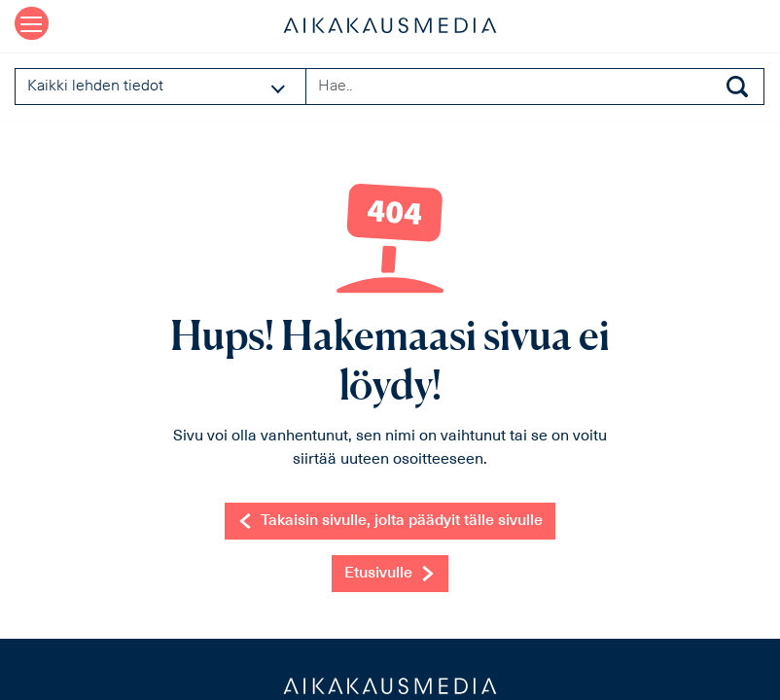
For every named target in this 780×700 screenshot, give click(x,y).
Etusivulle (390, 574)
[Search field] (535, 87)
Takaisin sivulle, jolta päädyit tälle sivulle (390, 521)
